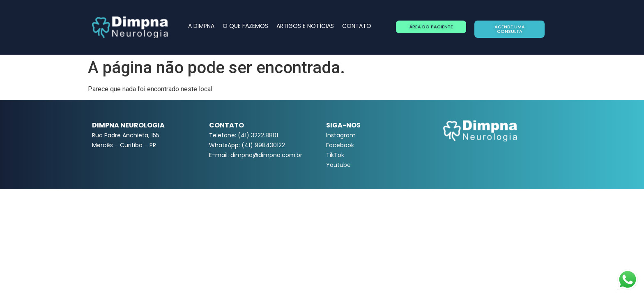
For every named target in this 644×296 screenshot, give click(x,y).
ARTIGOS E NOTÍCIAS (305, 26)
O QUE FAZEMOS (245, 26)
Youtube (338, 165)
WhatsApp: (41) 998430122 (247, 145)
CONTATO (357, 26)
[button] (431, 27)
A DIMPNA (201, 26)
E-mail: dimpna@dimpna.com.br (256, 155)
